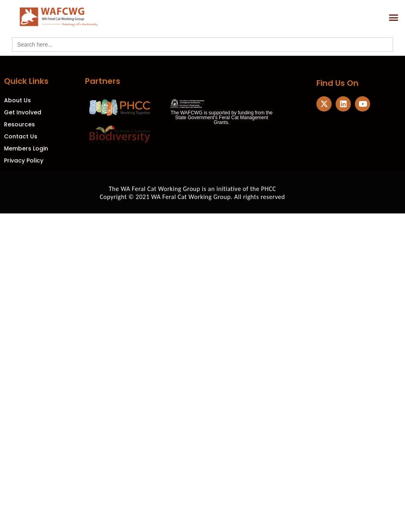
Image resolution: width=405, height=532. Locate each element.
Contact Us (21, 136)
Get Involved (23, 112)
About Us (17, 100)
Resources (19, 124)
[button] (394, 18)
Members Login (26, 148)
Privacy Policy (24, 160)
